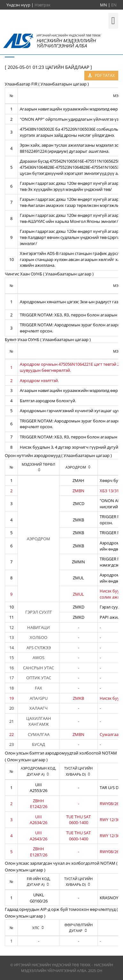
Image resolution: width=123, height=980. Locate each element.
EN (114, 5)
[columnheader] (39, 467)
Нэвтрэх (42, 5)
